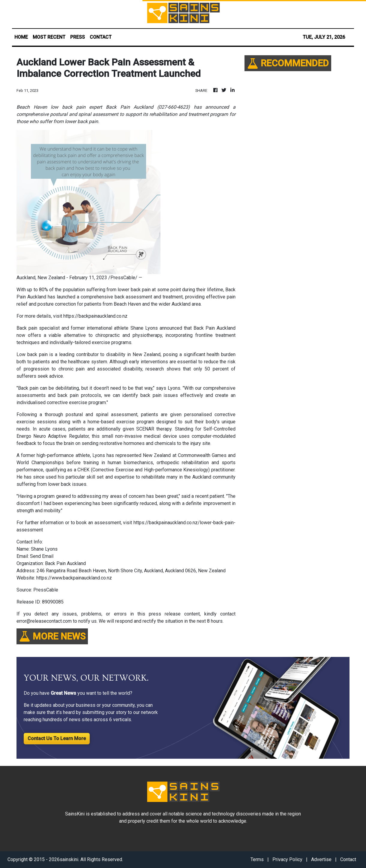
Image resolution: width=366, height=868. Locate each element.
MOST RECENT (49, 37)
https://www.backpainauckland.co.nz (74, 578)
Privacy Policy (287, 859)
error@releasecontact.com (44, 621)
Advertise (321, 859)
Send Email (42, 556)
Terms (257, 859)
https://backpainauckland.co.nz (95, 316)
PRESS (78, 37)
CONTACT (101, 37)
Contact (348, 859)
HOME (21, 37)
